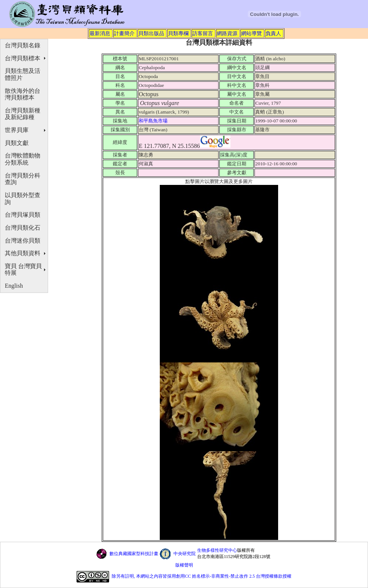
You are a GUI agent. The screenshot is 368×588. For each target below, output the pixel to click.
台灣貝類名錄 (23, 45)
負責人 (273, 33)
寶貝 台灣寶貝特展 (23, 270)
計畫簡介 (124, 33)
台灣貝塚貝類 (23, 215)
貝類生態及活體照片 (23, 74)
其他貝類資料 (23, 253)
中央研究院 (185, 554)
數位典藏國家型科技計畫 (134, 554)
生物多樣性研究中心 (217, 550)
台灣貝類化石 (23, 228)
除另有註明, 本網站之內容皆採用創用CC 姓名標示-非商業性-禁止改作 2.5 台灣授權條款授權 (202, 576)
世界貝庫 (17, 130)
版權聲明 (184, 565)
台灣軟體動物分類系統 (23, 159)
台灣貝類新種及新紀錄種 (23, 114)
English (14, 286)
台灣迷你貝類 (23, 241)
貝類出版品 (151, 33)
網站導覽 (251, 33)
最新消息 (100, 33)
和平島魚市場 (154, 121)
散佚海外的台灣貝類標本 (23, 94)
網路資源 (227, 33)
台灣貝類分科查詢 (23, 179)
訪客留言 (203, 33)
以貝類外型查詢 (23, 199)
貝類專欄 (178, 33)
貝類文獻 (17, 143)
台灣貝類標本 (23, 58)
